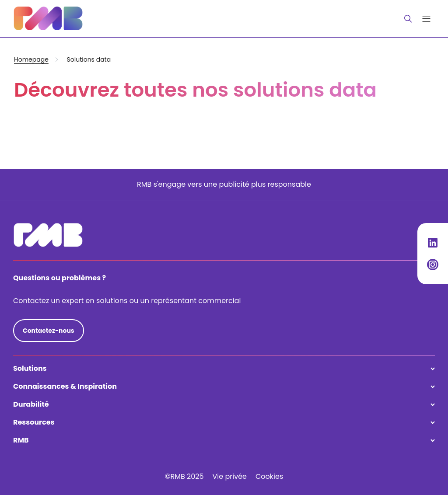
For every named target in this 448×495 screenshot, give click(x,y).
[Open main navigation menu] (426, 19)
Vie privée (230, 476)
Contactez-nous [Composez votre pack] (49, 331)
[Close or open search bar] (408, 19)
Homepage (31, 59)
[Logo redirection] (48, 19)
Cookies (269, 476)
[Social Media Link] (433, 243)
